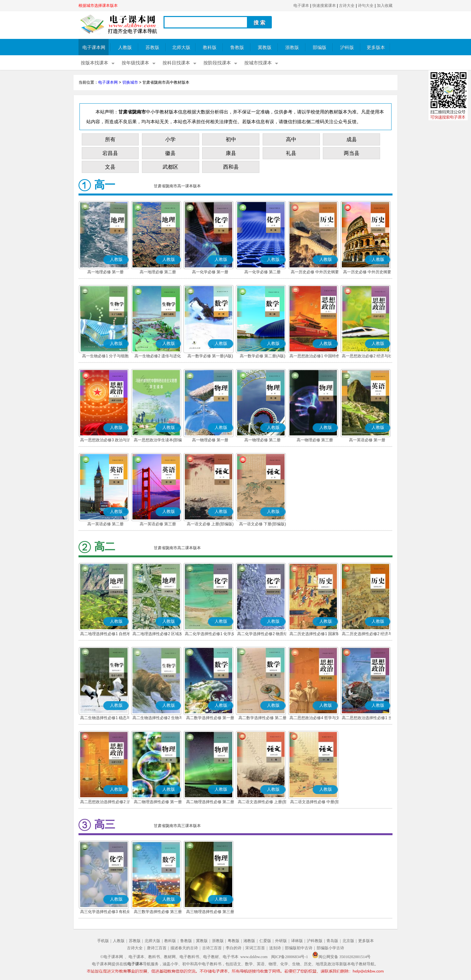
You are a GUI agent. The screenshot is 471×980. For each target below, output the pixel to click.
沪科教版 (315, 941)
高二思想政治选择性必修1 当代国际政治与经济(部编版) (367, 718)
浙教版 (292, 48)
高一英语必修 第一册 (367, 440)
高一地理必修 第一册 (105, 272)
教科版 (210, 48)
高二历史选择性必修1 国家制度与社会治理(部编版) (315, 634)
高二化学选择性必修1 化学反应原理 (210, 634)
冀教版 (265, 48)
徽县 (170, 153)
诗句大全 (366, 6)
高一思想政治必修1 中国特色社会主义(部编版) (315, 357)
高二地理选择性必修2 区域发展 (158, 634)
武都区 (170, 167)
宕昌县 (110, 153)
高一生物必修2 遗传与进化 (158, 356)
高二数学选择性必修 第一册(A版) (210, 718)
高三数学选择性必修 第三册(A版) (158, 912)
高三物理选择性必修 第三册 (210, 912)
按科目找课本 (176, 63)
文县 (110, 167)
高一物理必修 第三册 (315, 440)
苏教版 (152, 48)
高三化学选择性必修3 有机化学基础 (105, 912)
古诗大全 (347, 6)
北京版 (348, 941)
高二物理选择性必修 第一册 (158, 802)
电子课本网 (94, 48)
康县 (231, 153)
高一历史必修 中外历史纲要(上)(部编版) (315, 273)
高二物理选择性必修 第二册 (210, 802)
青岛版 (332, 941)
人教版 (125, 48)
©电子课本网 (112, 957)
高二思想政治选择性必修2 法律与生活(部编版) (105, 803)
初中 (231, 139)
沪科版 (347, 48)
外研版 (281, 941)
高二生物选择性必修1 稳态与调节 (105, 718)
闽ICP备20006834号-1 (290, 957)
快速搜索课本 (324, 6)
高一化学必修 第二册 (262, 272)
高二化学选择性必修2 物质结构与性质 (262, 634)
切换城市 (130, 82)
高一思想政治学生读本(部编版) (158, 441)
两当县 (352, 153)
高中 (291, 139)
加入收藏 (385, 6)
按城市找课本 (258, 63)
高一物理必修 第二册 (262, 440)
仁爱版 (265, 941)
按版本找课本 (95, 63)
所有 (110, 139)
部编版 (320, 48)
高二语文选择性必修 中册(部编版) (315, 803)
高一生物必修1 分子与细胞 (105, 356)
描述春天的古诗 (184, 948)
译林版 (297, 941)
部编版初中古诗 (299, 948)
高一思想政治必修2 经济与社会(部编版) (367, 357)
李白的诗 (234, 948)
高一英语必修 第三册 (158, 524)
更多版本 (376, 48)
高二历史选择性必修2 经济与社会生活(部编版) (367, 634)
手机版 (103, 941)
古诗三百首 (212, 948)
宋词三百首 (255, 948)
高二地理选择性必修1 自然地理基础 (105, 634)
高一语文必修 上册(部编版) (210, 524)
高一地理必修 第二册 (158, 272)
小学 (170, 139)
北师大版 (181, 48)
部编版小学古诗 (330, 948)
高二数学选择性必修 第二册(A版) (262, 718)
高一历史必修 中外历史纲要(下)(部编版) (367, 273)
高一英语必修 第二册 (105, 524)
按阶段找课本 (217, 63)
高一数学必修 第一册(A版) (210, 356)
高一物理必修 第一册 (210, 440)
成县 (352, 139)
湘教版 (249, 941)
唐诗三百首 (157, 948)
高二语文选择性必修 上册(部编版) (262, 803)
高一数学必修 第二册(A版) (262, 356)
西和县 (231, 167)
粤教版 (234, 941)
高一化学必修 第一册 (210, 272)
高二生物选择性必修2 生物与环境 (158, 718)
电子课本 (301, 6)
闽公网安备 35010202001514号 (341, 957)
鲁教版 (237, 48)
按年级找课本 (135, 63)
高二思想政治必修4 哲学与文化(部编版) (315, 718)
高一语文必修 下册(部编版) (262, 524)
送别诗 (275, 948)
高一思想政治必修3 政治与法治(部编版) (105, 441)
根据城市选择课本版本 (98, 6)
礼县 (291, 153)
